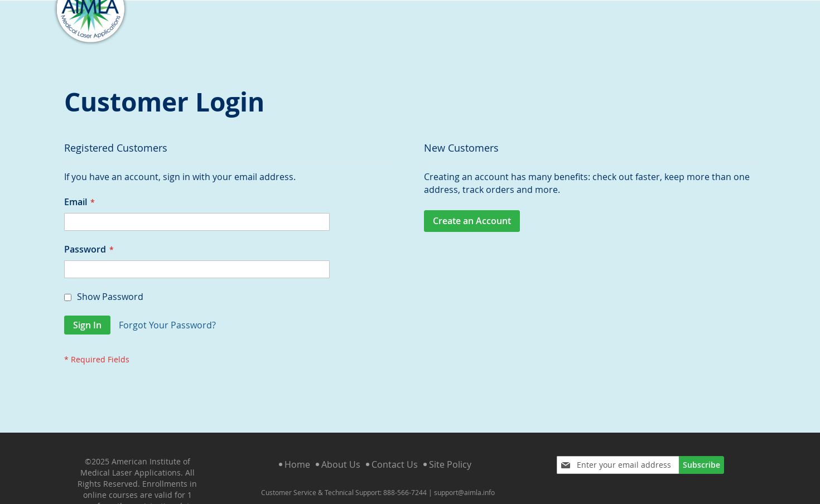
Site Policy (450, 455)
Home (297, 455)
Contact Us (395, 455)
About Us (341, 455)
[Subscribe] (701, 456)
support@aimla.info (464, 483)
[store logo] (90, 38)
